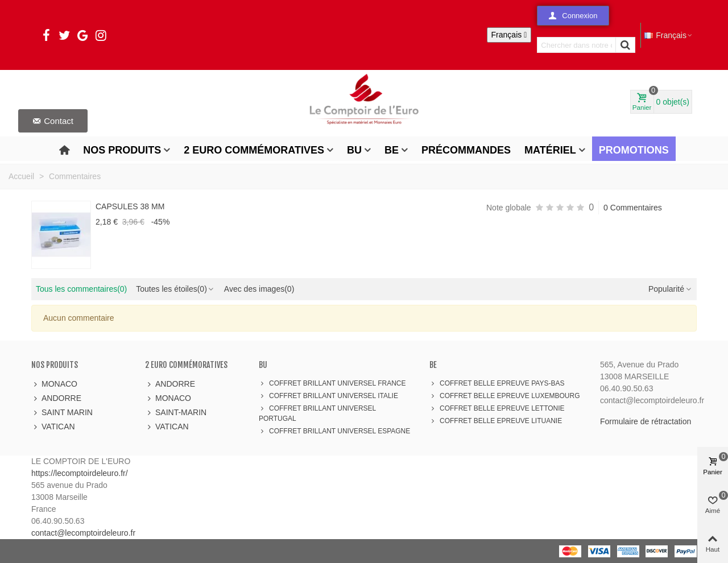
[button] (573, 16)
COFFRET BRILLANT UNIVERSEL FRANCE (332, 383)
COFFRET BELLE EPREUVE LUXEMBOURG (505, 396)
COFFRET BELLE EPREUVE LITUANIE (496, 421)
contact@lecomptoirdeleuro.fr (83, 533)
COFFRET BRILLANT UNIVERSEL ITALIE (328, 396)
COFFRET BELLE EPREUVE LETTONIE (497, 408)
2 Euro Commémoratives (254, 150)
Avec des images (259, 289)
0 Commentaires (633, 208)
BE (392, 150)
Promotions (634, 150)
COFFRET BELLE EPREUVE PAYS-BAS (497, 383)
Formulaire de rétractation (646, 421)
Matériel (550, 150)
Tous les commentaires (81, 289)
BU (354, 150)
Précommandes (466, 150)
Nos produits (122, 150)
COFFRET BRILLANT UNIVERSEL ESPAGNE (334, 431)
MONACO (54, 384)
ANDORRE (56, 398)
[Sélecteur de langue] (509, 35)
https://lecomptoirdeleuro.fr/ (80, 473)
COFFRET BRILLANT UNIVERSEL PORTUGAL (317, 413)
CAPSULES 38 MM (130, 206)
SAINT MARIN (62, 413)
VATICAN (53, 427)
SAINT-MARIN (176, 413)
